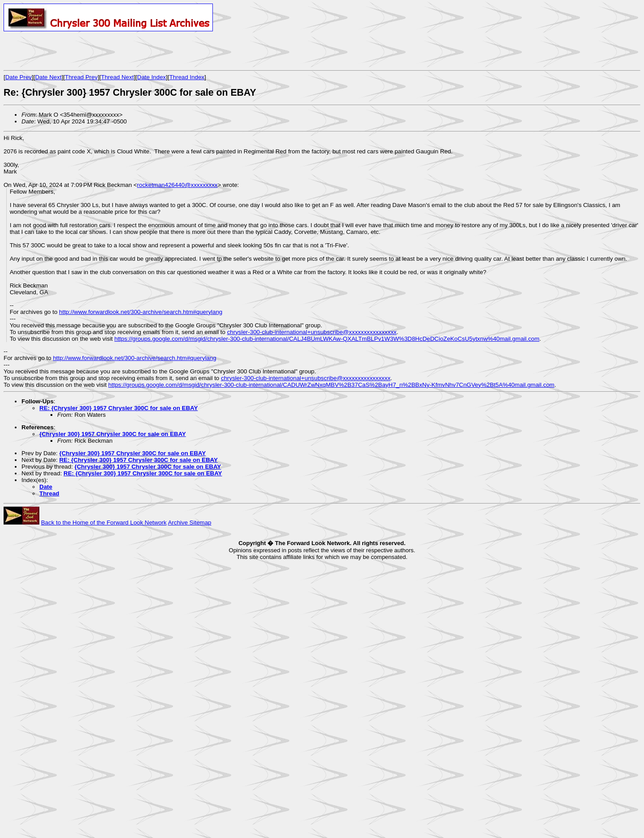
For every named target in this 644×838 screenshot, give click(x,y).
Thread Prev (81, 77)
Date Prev (19, 77)
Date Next (48, 77)
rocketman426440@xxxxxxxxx (177, 185)
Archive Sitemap (189, 523)
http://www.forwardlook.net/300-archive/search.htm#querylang (141, 312)
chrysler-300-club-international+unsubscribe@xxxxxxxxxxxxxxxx (312, 332)
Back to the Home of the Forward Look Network (104, 523)
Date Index (152, 77)
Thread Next (117, 77)
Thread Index (187, 77)
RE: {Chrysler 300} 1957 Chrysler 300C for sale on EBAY (119, 408)
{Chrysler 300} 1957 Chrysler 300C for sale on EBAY (113, 434)
